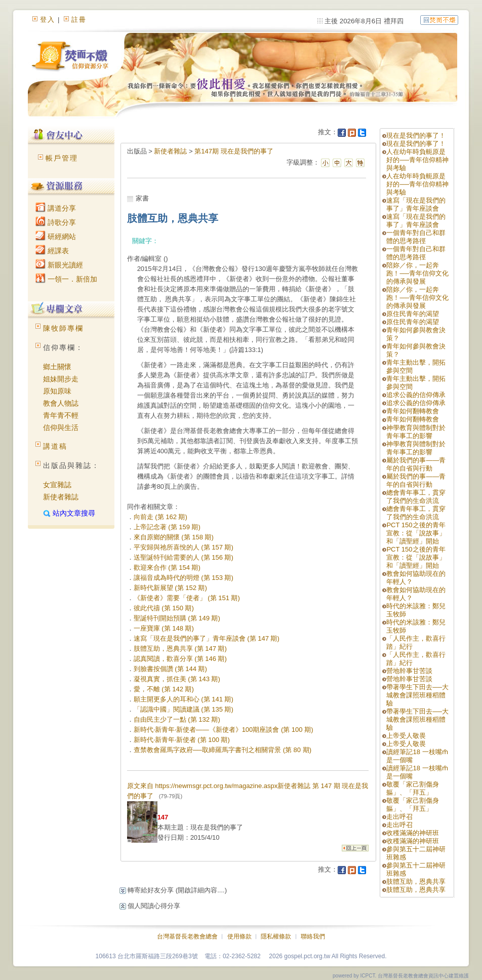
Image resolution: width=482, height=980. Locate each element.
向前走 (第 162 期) (160, 517)
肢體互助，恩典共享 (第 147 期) (180, 649)
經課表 (52, 251)
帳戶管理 (62, 158)
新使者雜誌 (61, 497)
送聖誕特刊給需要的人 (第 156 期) (184, 557)
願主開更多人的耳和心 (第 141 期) (184, 699)
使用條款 (239, 936)
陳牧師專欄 (63, 328)
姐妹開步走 (61, 379)
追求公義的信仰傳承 (416, 395)
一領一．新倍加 (66, 279)
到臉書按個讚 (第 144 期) (170, 669)
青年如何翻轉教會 (413, 411)
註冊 (79, 19)
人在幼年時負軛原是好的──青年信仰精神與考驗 (417, 160)
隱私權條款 (276, 936)
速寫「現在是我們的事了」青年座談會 (416, 204)
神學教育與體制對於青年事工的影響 (416, 432)
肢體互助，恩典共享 (416, 881)
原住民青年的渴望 (413, 314)
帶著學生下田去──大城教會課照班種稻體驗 (417, 695)
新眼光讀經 (59, 265)
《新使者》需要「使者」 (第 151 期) (187, 598)
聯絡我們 (313, 936)
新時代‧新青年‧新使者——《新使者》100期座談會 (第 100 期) (224, 730)
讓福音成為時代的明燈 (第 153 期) (184, 578)
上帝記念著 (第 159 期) (167, 527)
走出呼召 (399, 817)
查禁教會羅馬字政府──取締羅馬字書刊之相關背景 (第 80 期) (223, 750)
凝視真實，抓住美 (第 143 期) (177, 679)
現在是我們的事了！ (416, 135)
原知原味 (57, 391)
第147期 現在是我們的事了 (234, 151)
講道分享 (56, 208)
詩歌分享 (56, 222)
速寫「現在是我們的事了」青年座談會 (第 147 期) (207, 638)
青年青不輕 (61, 415)
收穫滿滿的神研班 (413, 833)
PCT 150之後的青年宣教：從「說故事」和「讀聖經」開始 (416, 533)
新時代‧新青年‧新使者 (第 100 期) (182, 740)
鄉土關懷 (57, 367)
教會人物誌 (61, 403)
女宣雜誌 (57, 485)
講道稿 (55, 446)
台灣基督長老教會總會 (187, 936)
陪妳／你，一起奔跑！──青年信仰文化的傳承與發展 (417, 273)
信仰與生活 (61, 427)
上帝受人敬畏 (406, 736)
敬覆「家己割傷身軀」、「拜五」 (413, 788)
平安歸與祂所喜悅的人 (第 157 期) (184, 547)
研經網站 (56, 237)
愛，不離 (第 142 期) (164, 689)
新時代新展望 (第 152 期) (170, 588)
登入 (48, 19)
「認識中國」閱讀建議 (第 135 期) (184, 709)
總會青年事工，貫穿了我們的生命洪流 (416, 497)
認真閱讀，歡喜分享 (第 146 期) (180, 659)
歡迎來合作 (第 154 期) (167, 567)
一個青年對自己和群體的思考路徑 (416, 237)
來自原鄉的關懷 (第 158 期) (174, 537)
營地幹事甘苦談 (409, 671)
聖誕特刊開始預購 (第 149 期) (177, 618)
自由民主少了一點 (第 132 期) (177, 719)
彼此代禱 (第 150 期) (164, 608)
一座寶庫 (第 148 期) (164, 628)
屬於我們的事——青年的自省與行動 (416, 464)
